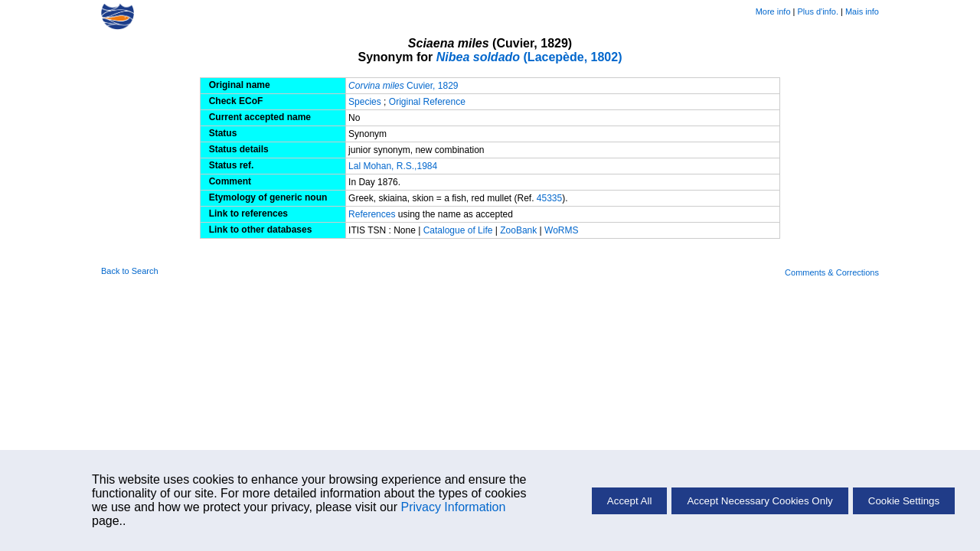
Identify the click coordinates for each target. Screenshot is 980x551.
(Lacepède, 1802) (529, 57)
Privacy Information (453, 507)
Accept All (630, 501)
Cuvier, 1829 (403, 86)
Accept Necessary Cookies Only (759, 501)
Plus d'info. (818, 11)
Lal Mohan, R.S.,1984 (393, 166)
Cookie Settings (904, 501)
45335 (549, 198)
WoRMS (561, 230)
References (372, 214)
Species (365, 102)
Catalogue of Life (459, 230)
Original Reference (427, 102)
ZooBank (519, 230)
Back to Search (130, 271)
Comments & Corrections (832, 272)
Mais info (862, 11)
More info (773, 11)
